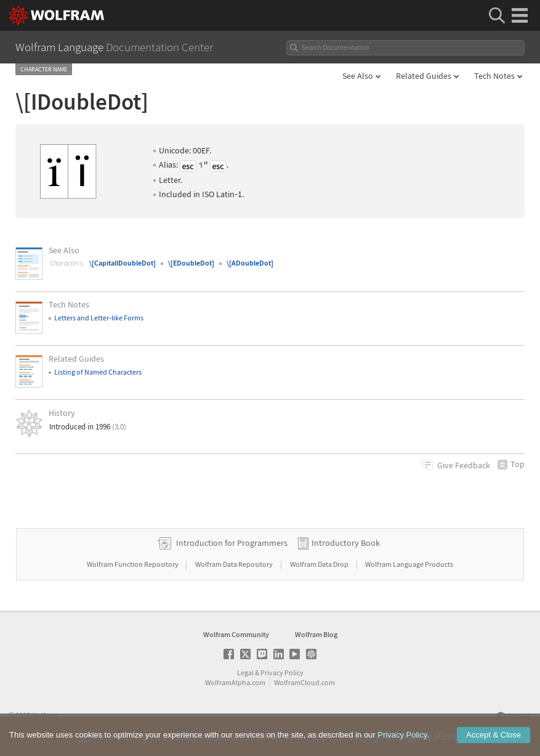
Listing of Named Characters (98, 372)
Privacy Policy (282, 673)
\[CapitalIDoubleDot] (123, 263)
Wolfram (45, 715)
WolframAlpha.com (235, 682)
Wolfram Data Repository (235, 564)
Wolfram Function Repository (133, 564)
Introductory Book (346, 543)
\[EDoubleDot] (191, 263)
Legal (245, 673)
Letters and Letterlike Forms (99, 318)
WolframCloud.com (304, 682)
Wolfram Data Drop (320, 564)
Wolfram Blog (316, 634)
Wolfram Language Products (409, 564)
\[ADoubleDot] (250, 263)
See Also (358, 76)
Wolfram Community (236, 634)
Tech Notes (494, 76)
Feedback (464, 465)
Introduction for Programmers (232, 543)
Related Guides (424, 76)
